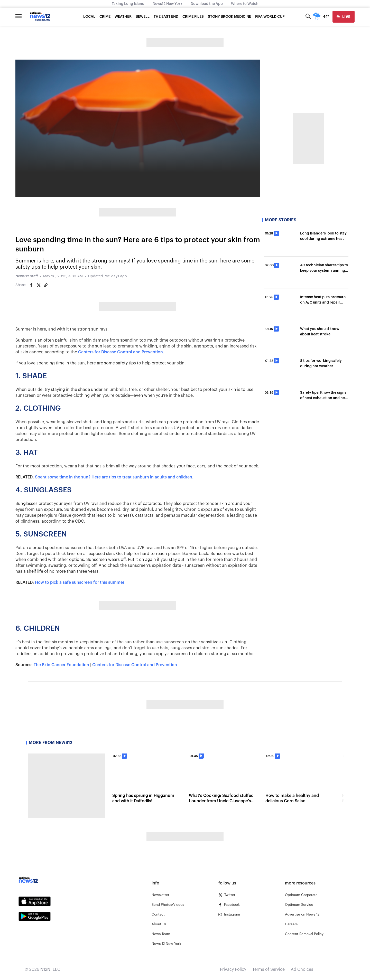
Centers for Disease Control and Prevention (121, 352)
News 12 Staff (27, 276)
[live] (344, 17)
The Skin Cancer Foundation (61, 665)
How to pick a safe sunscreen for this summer (80, 582)
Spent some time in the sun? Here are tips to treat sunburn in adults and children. (114, 477)
